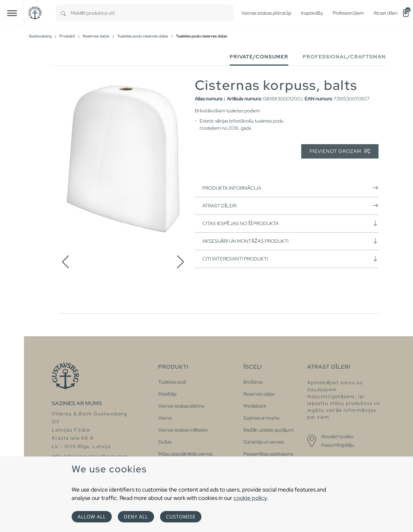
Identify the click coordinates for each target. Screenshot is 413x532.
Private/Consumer (259, 57)
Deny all (136, 517)
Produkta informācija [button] (290, 188)
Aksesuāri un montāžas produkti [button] (290, 241)
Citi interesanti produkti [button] (290, 259)
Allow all (92, 517)
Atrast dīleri (290, 206)
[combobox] (152, 13)
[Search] (63, 13)
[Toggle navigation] (12, 13)
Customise (181, 517)
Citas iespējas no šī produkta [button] (290, 223)
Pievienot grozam (340, 152)
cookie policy (250, 498)
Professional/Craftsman (344, 57)
